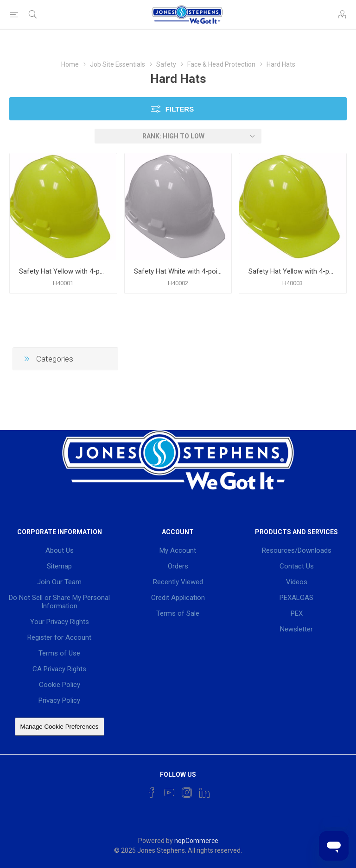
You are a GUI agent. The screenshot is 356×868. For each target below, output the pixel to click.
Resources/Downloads (297, 550)
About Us (60, 550)
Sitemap (59, 566)
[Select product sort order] (178, 136)
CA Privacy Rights (59, 669)
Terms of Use (59, 653)
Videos (297, 582)
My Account (178, 550)
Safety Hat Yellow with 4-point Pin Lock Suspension (63, 271)
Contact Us (297, 566)
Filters (180, 109)
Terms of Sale (178, 613)
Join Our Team (59, 582)
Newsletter (296, 629)
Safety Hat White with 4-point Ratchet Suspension (178, 271)
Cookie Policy (60, 685)
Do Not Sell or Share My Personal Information (59, 602)
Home (70, 64)
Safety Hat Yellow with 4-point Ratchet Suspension (293, 271)
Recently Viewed (178, 582)
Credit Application (178, 598)
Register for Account (59, 637)
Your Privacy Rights (60, 622)
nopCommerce (196, 841)
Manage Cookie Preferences (60, 727)
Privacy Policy (59, 700)
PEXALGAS (296, 598)
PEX (297, 613)
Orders (178, 566)
